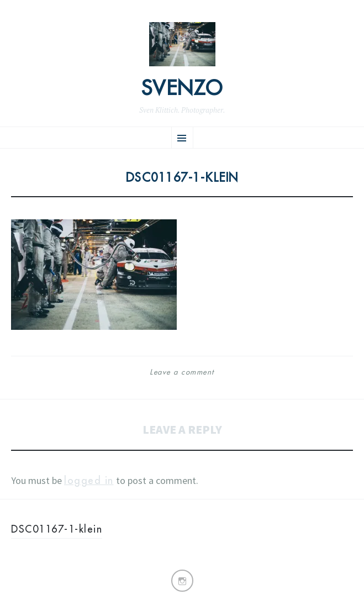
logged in (89, 480)
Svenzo (182, 88)
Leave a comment (182, 372)
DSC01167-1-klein (57, 529)
